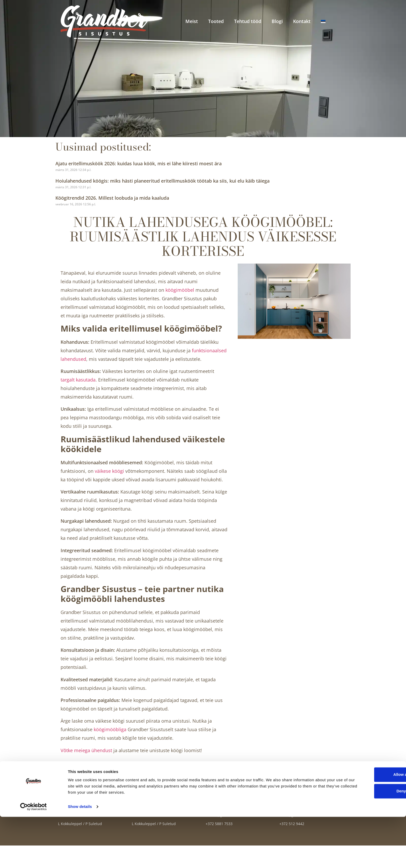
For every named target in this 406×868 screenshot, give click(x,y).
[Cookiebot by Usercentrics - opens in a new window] (34, 858)
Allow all (363, 826)
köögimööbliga (110, 729)
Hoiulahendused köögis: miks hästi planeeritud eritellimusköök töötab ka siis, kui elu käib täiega (162, 181)
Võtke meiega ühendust (86, 750)
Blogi (277, 21)
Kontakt (302, 21)
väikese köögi (109, 471)
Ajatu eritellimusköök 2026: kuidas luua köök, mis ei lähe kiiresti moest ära (139, 163)
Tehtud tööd (248, 21)
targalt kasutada (78, 380)
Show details (80, 858)
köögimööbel (180, 290)
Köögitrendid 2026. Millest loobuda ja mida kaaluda (112, 198)
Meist (192, 21)
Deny (363, 842)
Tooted (216, 21)
